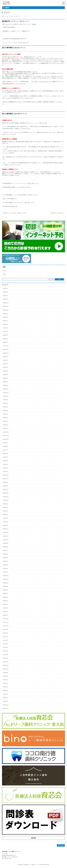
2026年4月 (5, 288)
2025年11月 (6, 306)
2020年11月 (6, 497)
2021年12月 (6, 475)
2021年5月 (5, 482)
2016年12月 (6, 662)
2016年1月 (5, 701)
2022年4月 (5, 461)
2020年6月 (5, 515)
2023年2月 (5, 425)
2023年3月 (5, 421)
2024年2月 (5, 382)
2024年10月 (6, 353)
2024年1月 (5, 385)
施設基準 (33, 838)
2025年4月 (5, 332)
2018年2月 (5, 612)
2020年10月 (6, 500)
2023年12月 (6, 389)
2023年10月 (6, 396)
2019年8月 (5, 547)
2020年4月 (5, 518)
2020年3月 (5, 522)
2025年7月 (5, 321)
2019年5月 (5, 558)
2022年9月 (5, 443)
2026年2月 (5, 296)
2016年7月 (5, 680)
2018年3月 (5, 608)
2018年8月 (5, 590)
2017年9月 (5, 630)
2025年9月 (5, 314)
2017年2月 (5, 655)
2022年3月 (5, 464)
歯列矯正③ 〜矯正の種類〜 (58, 213)
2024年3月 (5, 378)
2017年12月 (6, 619)
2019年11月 (6, 536)
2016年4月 (5, 691)
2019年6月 (5, 554)
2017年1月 (5, 658)
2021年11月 (6, 479)
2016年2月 (5, 698)
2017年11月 (6, 622)
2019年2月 (5, 568)
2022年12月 (6, 432)
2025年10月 (6, 310)
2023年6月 (5, 411)
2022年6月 (5, 454)
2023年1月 (5, 429)
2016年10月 (6, 669)
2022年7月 (5, 450)
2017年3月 (5, 651)
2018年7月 (5, 594)
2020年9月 (5, 504)
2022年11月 (6, 436)
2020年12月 (6, 493)
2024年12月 (6, 346)
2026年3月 (5, 292)
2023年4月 (5, 418)
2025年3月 (5, 335)
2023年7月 (5, 407)
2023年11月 (6, 393)
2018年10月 (6, 583)
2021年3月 (5, 486)
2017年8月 (5, 633)
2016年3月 (5, 694)
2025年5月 (5, 328)
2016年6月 (5, 683)
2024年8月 (5, 360)
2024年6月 (5, 367)
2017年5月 (5, 644)
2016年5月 (5, 687)
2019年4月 (5, 561)
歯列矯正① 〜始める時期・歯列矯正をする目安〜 (15, 213)
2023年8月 (5, 403)
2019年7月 (5, 551)
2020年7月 (5, 511)
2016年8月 (5, 676)
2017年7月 (5, 637)
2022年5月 (5, 457)
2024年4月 (5, 375)
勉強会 (4, 274)
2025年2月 (5, 339)
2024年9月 (5, 357)
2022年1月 (5, 472)
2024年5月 (5, 371)
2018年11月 (6, 579)
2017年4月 (5, 647)
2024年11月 (6, 350)
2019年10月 (6, 540)
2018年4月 (5, 604)
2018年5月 (5, 601)
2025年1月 (5, 342)
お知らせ (34, 24)
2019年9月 (5, 543)
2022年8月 (5, 446)
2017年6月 (5, 640)
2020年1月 (5, 529)
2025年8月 (5, 317)
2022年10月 (6, 439)
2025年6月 (5, 324)
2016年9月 (5, 673)
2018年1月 (5, 615)
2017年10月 (6, 626)
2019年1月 (5, 572)
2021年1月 (5, 490)
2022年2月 (5, 468)
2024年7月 (5, 364)
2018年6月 (5, 597)
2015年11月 (6, 708)
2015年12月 (6, 705)
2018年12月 (6, 576)
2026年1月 (5, 299)
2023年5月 (5, 414)
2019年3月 (5, 565)
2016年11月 (6, 665)
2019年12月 (6, 533)
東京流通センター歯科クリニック (31, 865)
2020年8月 (5, 507)
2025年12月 (6, 303)
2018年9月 (5, 586)
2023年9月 (5, 400)
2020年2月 (5, 525)
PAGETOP (61, 845)
